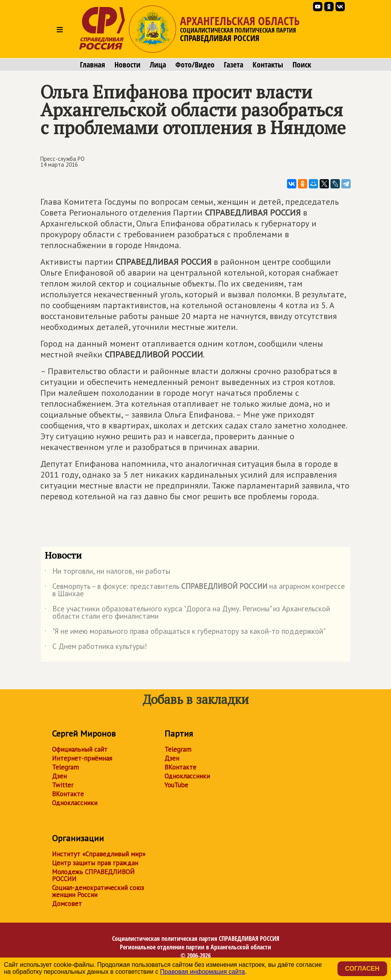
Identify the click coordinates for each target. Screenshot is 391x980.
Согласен (362, 969)
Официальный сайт (80, 749)
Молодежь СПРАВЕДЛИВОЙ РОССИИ (93, 875)
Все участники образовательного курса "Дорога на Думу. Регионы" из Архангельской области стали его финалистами (187, 613)
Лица (158, 65)
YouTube (176, 785)
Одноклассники (75, 803)
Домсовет (67, 904)
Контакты (268, 65)
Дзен (59, 776)
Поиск (302, 65)
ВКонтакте (68, 794)
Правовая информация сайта (203, 972)
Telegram (65, 767)
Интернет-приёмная (82, 758)
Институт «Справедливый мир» (99, 854)
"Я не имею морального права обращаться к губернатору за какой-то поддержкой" (185, 633)
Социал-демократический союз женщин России (98, 891)
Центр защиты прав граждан (95, 863)
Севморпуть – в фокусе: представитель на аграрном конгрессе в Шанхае (195, 590)
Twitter (63, 785)
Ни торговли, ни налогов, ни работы (107, 573)
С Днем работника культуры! (96, 648)
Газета (234, 65)
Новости (127, 65)
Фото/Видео (195, 65)
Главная (93, 65)
